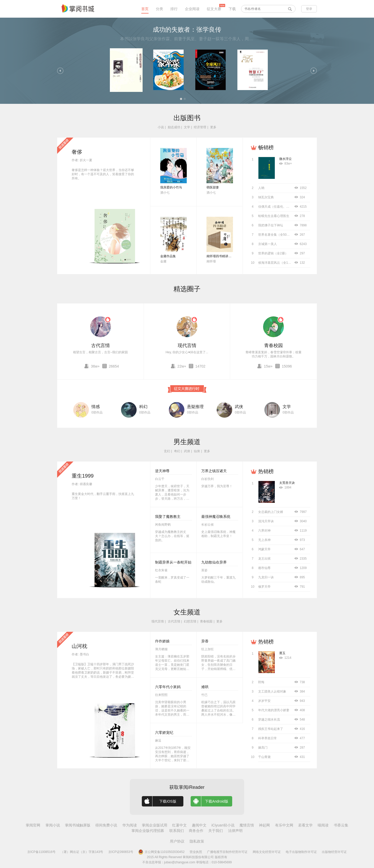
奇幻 (177, 451)
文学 (187, 127)
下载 (232, 9)
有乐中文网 (284, 825)
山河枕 (79, 646)
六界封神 (264, 531)
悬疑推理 (195, 407)
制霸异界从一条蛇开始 (173, 562)
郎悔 (261, 682)
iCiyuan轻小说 (223, 825)
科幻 (143, 407)
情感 (96, 407)
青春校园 (273, 345)
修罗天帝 (264, 587)
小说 (161, 127)
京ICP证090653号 (121, 852)
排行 (174, 9)
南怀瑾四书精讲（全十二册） (227, 256)
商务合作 (196, 831)
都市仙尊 (264, 568)
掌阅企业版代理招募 (148, 831)
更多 (213, 127)
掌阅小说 (53, 825)
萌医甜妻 (213, 187)
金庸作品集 (168, 256)
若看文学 (305, 825)
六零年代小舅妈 (168, 687)
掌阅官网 (33, 825)
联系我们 (177, 831)
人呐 (261, 188)
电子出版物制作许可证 (301, 852)
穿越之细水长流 (269, 720)
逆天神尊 (162, 471)
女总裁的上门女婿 (271, 512)
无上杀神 (264, 540)
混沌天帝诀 (266, 521)
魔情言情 (247, 825)
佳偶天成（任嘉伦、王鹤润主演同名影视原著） (291, 207)
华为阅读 (130, 825)
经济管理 (200, 127)
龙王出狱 (264, 559)
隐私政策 (197, 841)
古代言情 (101, 345)
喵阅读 (323, 825)
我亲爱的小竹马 (171, 187)
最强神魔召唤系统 (216, 517)
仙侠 (197, 451)
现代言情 (187, 345)
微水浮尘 (285, 159)
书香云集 (341, 825)
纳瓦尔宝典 (266, 197)
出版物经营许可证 (334, 852)
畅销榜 (266, 147)
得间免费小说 (106, 825)
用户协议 (177, 841)
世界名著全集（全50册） (275, 235)
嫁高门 (263, 748)
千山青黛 (264, 757)
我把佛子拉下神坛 (271, 225)
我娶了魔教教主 (168, 517)
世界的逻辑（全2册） (273, 253)
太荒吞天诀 (287, 483)
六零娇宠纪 (164, 733)
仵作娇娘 (162, 641)
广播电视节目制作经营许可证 (227, 852)
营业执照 (196, 852)
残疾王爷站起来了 (271, 729)
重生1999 (83, 476)
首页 (145, 9)
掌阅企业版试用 (155, 825)
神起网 (264, 825)
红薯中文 (179, 825)
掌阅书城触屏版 (78, 825)
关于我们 (216, 831)
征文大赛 (214, 9)
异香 (205, 641)
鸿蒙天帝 (264, 549)
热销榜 (266, 471)
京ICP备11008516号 (41, 852)
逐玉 (282, 653)
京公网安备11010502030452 (161, 852)
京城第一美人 (268, 244)
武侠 (239, 407)
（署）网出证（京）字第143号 (82, 852)
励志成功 (174, 127)
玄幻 (167, 451)
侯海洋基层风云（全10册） (277, 263)
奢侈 (77, 152)
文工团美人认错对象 (272, 691)
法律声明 (235, 831)
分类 (159, 9)
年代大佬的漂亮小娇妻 (274, 710)
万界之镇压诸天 (214, 471)
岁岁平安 (264, 701)
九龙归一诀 (266, 577)
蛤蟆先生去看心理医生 (274, 216)
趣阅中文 (199, 825)
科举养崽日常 (268, 738)
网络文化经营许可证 (267, 852)
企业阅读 (192, 9)
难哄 (205, 687)
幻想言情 (190, 621)
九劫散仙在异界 (214, 562)
